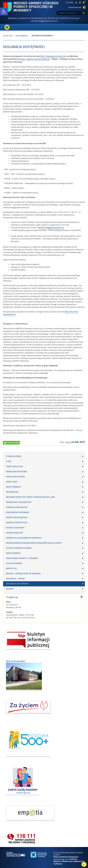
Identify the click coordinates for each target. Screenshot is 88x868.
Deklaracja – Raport (16, 579)
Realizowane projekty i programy (22, 558)
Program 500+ (12, 492)
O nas (9, 461)
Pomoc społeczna (14, 467)
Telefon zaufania (14, 563)
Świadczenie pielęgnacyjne (19, 502)
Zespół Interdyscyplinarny (19, 548)
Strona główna (22, 36)
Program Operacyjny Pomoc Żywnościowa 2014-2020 (30, 497)
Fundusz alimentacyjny (17, 507)
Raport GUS (11, 569)
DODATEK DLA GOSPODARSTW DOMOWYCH (24, 538)
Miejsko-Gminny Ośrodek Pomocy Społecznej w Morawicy (36, 7)
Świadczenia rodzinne (17, 472)
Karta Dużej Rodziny (16, 477)
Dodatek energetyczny (17, 523)
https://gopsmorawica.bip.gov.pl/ (35, 59)
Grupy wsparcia (13, 487)
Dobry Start (12, 482)
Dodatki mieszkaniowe (17, 518)
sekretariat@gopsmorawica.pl (51, 228)
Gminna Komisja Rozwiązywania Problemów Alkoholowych (34, 543)
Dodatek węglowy (15, 533)
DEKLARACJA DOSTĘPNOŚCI (17, 584)
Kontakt (10, 589)
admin (68, 442)
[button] (4, 11)
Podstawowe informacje (18, 512)
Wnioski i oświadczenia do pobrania (23, 574)
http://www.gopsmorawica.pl (53, 56)
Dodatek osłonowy (15, 528)
